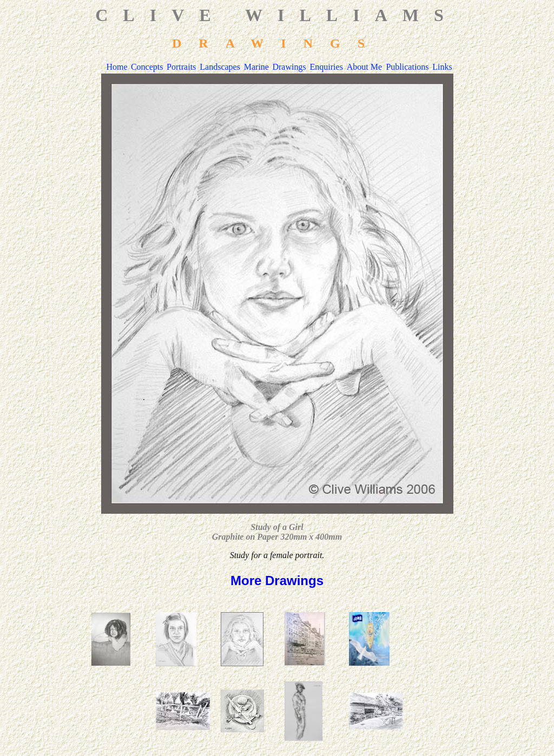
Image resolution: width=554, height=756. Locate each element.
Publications (407, 67)
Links (442, 67)
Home (117, 67)
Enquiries (327, 67)
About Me (364, 67)
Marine (256, 67)
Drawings (289, 67)
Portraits (181, 67)
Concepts (147, 67)
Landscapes (220, 67)
